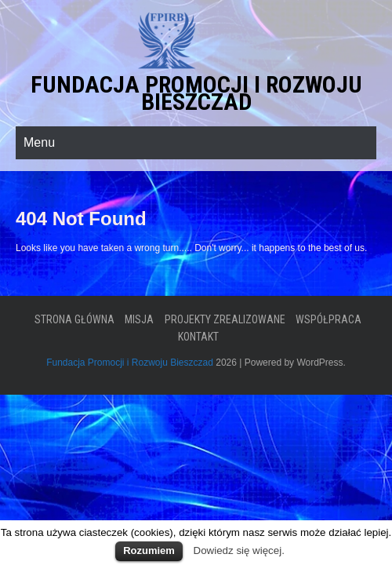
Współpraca (328, 319)
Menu (39, 142)
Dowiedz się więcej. (239, 550)
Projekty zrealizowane (225, 319)
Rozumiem (149, 550)
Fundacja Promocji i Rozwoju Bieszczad (196, 93)
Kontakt (198, 337)
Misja (139, 319)
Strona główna (74, 319)
